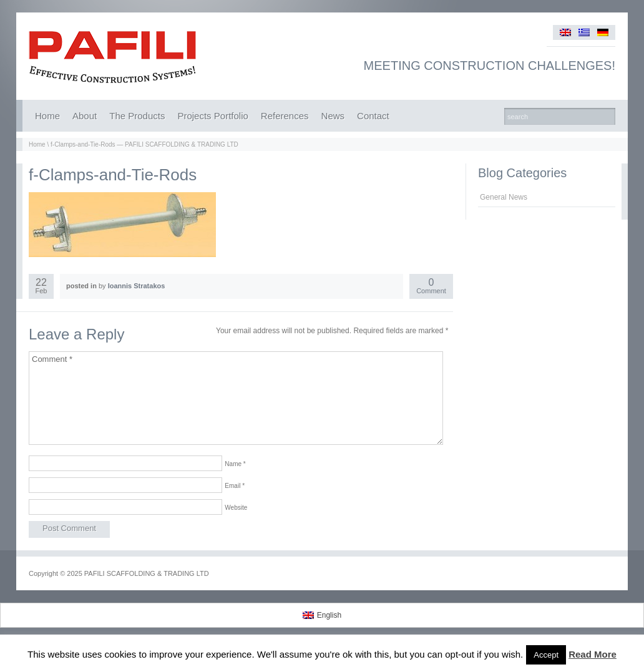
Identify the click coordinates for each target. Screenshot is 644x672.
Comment (431, 287)
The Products (137, 116)
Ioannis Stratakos (137, 286)
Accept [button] (546, 655)
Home (47, 116)
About (85, 116)
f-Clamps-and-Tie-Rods (113, 175)
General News (504, 197)
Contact (373, 116)
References (285, 116)
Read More (593, 654)
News (333, 116)
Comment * (236, 398)
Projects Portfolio (212, 116)
